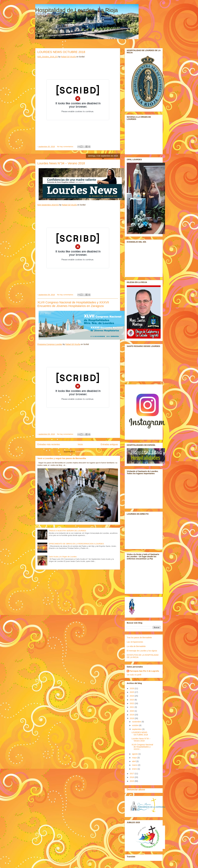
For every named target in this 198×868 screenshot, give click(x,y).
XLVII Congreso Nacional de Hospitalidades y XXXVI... (142, 747)
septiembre (137, 729)
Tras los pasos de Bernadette (139, 638)
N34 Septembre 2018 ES (48, 205)
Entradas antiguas (109, 444)
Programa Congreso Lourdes (50, 344)
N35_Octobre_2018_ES (48, 57)
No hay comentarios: (66, 147)
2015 (132, 781)
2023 (132, 700)
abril (134, 761)
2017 (132, 774)
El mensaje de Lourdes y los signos (142, 651)
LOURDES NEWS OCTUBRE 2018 (61, 52)
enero (135, 769)
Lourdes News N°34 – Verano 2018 (61, 163)
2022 (132, 703)
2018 (132, 718)
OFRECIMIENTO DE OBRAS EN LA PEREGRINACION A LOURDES (76, 544)
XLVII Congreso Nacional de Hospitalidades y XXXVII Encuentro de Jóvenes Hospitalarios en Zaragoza (73, 304)
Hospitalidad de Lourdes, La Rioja (76, 10)
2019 (132, 715)
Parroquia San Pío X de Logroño (144, 671)
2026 (132, 688)
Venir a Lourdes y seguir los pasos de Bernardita (62, 458)
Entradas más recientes (49, 444)
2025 (132, 692)
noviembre (137, 722)
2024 (132, 696)
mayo (135, 758)
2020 (132, 711)
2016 (132, 777)
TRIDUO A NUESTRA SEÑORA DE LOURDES (67, 531)
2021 (132, 707)
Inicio (80, 444)
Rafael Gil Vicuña (68, 57)
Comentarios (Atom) (83, 452)
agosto (135, 754)
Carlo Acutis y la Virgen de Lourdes (63, 557)
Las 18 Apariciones (135, 642)
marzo (135, 765)
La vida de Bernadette (136, 646)
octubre (136, 725)
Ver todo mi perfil (134, 675)
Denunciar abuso (136, 789)
